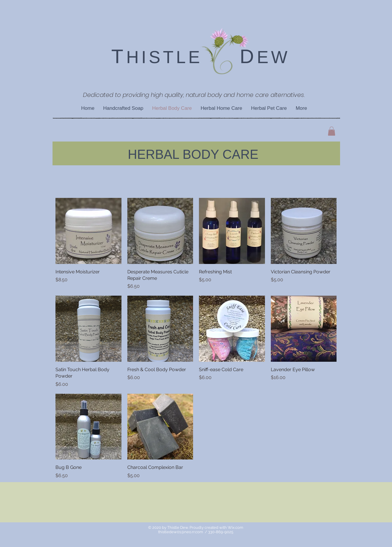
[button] (332, 131)
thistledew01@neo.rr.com (181, 532)
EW (273, 57)
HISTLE (164, 57)
